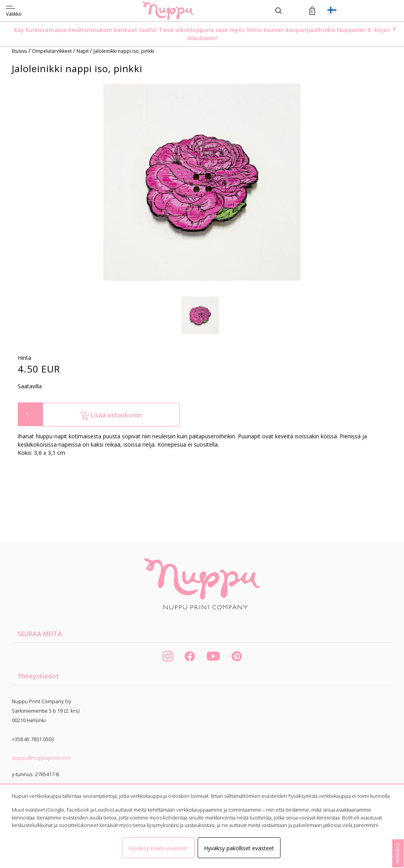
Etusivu (20, 51)
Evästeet (398, 853)
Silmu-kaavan (264, 30)
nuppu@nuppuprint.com (41, 758)
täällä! (148, 30)
